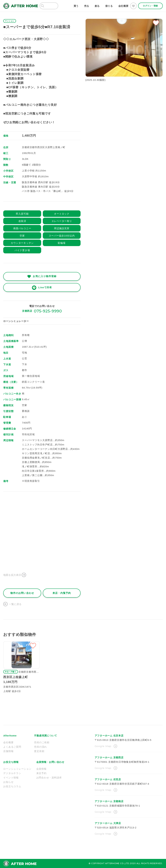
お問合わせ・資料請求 (49, 778)
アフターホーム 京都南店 (109, 801)
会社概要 (123, 6)
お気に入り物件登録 (45, 276)
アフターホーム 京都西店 (109, 757)
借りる (109, 6)
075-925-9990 (48, 311)
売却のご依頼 (42, 742)
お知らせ (8, 782)
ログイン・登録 (150, 6)
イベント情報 (11, 778)
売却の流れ (40, 747)
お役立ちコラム (12, 786)
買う (76, 6)
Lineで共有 (45, 287)
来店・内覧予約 (62, 593)
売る (87, 6)
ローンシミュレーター (16, 321)
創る (97, 6)
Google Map (103, 746)
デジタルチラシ (12, 773)
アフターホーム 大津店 (108, 823)
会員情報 (41, 769)
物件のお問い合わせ (22, 593)
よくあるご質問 (12, 747)
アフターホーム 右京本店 (109, 736)
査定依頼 (39, 751)
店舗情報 (8, 751)
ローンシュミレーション (17, 769)
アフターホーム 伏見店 (108, 779)
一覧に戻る (15, 604)
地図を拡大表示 (12, 575)
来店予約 (41, 773)
